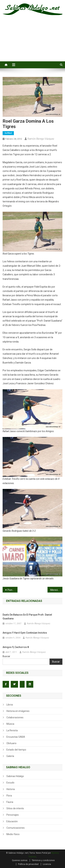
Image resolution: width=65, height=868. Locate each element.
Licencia (47, 864)
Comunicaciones (16, 828)
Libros (10, 705)
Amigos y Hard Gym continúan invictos (25, 633)
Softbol (8, 133)
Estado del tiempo (16, 750)
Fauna (10, 802)
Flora (9, 796)
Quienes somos (20, 860)
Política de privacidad (28, 864)
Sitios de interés (15, 808)
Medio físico (13, 834)
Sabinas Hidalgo (15, 776)
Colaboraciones (15, 717)
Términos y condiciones (43, 860)
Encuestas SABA (16, 737)
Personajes (13, 815)
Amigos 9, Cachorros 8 (16, 647)
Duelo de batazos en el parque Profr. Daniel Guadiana (27, 617)
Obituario (11, 743)
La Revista (12, 730)
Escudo (10, 783)
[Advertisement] (32, 42)
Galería (10, 756)
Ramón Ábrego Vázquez (41, 139)
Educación (12, 821)
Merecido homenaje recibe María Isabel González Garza (56, 590)
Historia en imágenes (18, 711)
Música (10, 724)
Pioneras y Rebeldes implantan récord (12, 590)
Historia (11, 789)
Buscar (6, 656)
